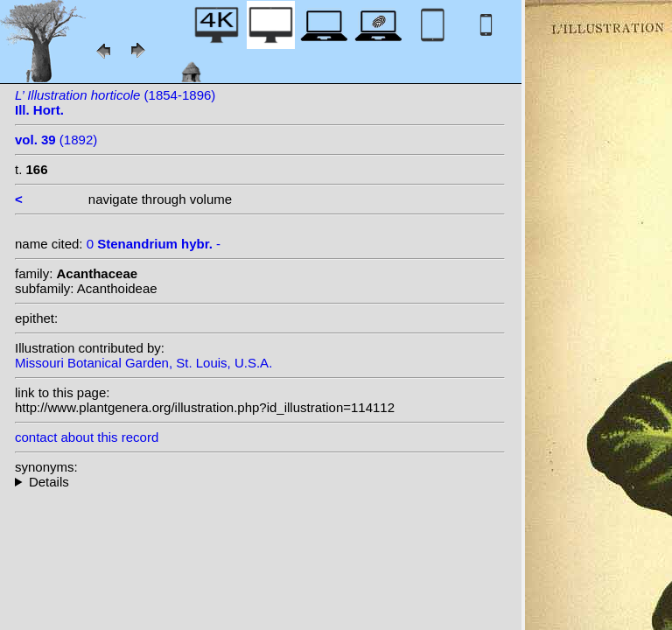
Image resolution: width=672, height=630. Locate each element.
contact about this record (87, 437)
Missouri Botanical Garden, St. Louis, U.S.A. (143, 363)
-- (260, 482)
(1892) (56, 140)
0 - (154, 244)
